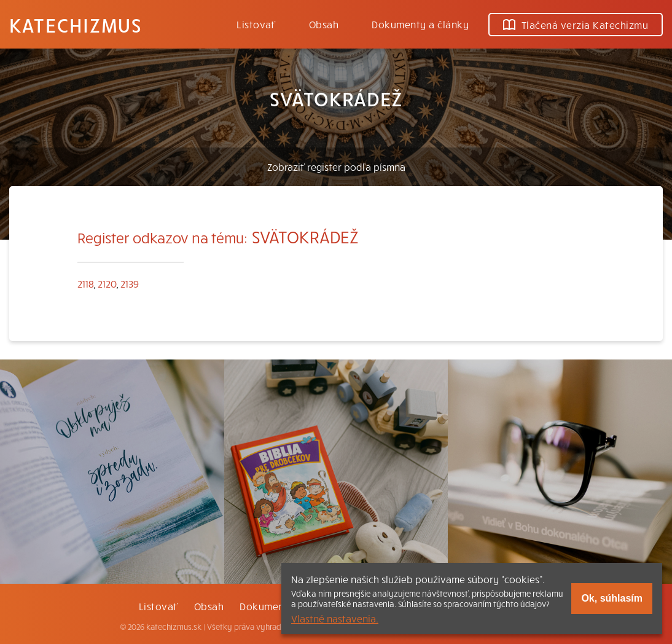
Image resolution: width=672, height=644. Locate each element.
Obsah (324, 24)
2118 (86, 283)
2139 (130, 283)
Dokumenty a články (420, 24)
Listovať (256, 24)
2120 (107, 283)
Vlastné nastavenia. (335, 618)
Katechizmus (76, 25)
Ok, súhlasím (612, 598)
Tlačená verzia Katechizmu (576, 25)
